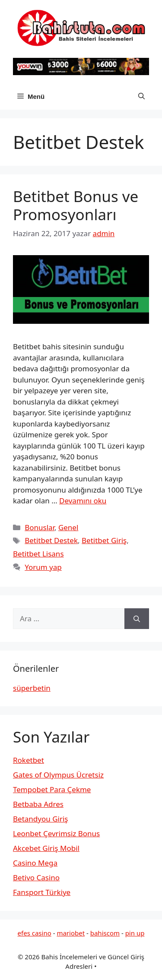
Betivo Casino (36, 877)
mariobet (71, 933)
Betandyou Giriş (40, 819)
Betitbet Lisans (38, 554)
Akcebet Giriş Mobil (46, 848)
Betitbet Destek (51, 540)
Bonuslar (40, 527)
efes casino (35, 933)
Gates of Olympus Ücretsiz (58, 775)
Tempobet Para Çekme (52, 789)
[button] (141, 97)
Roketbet (29, 760)
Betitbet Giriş (104, 540)
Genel (68, 527)
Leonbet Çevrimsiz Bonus (56, 833)
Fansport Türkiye (42, 892)
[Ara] (137, 619)
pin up (135, 933)
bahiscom (105, 933)
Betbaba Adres (38, 804)
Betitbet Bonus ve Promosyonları (76, 205)
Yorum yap (43, 567)
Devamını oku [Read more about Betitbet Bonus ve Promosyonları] (83, 501)
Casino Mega (35, 863)
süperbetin (32, 688)
